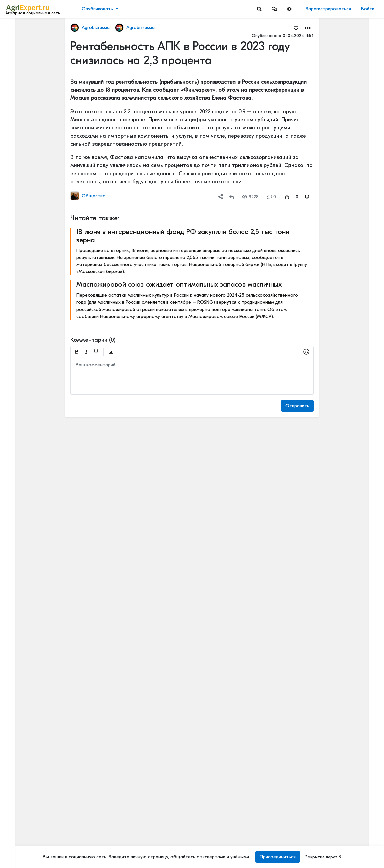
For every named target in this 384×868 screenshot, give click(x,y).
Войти (368, 9)
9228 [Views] (250, 197)
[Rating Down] (307, 197)
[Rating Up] (287, 197)
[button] (274, 9)
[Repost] (232, 197)
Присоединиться (278, 857)
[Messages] (274, 9)
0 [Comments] (272, 197)
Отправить (297, 406)
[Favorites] (296, 28)
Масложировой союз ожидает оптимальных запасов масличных (179, 284)
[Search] (259, 9)
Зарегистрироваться (328, 9)
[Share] (221, 197)
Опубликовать (97, 9)
